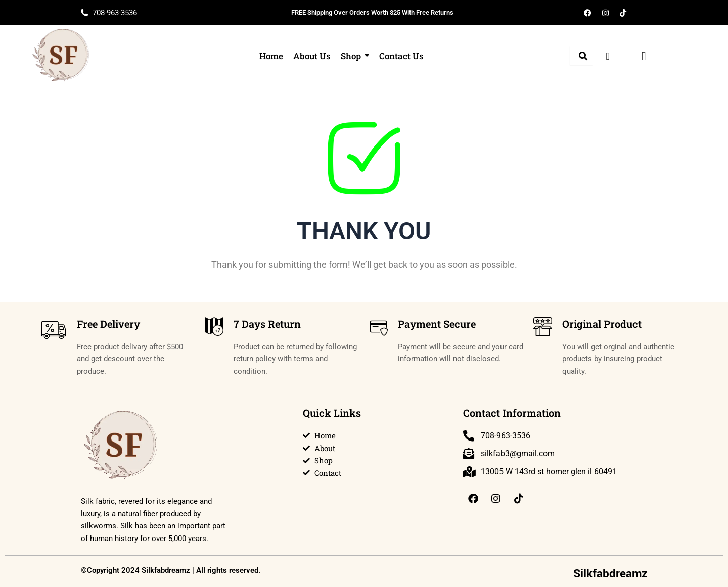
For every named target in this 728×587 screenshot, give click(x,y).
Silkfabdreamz (610, 574)
